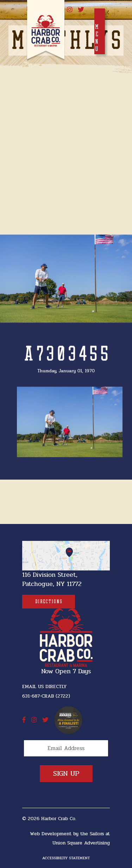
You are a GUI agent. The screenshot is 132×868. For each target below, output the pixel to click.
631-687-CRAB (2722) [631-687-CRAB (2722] (46, 696)
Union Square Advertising (81, 843)
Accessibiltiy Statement (66, 858)
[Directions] (49, 602)
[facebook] (24, 720)
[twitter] (81, 10)
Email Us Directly (44, 686)
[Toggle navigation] (100, 31)
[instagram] (70, 10)
